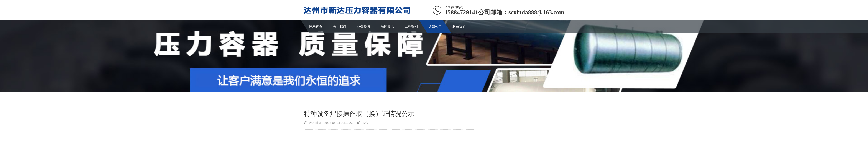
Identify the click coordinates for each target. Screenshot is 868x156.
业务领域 (363, 26)
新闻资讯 (387, 26)
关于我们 (340, 26)
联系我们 (459, 26)
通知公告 (435, 26)
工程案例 (411, 26)
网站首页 (316, 26)
